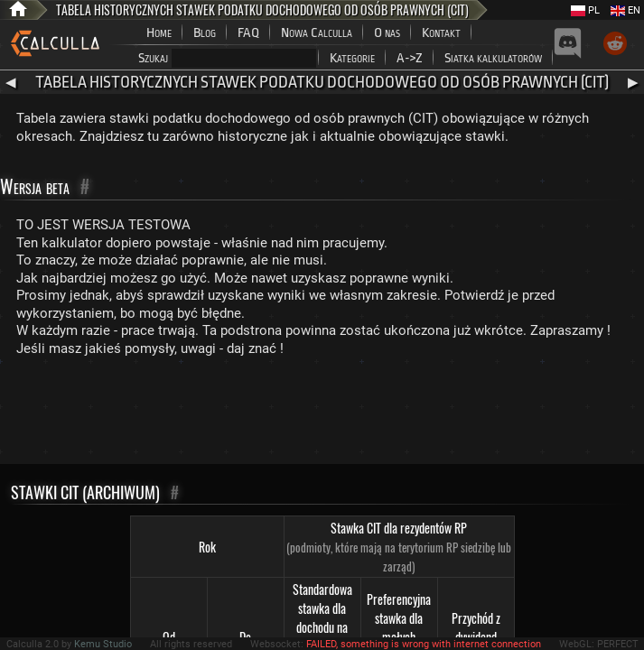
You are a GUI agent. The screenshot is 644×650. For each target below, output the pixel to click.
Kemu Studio (103, 644)
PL (585, 10)
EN (625, 10)
